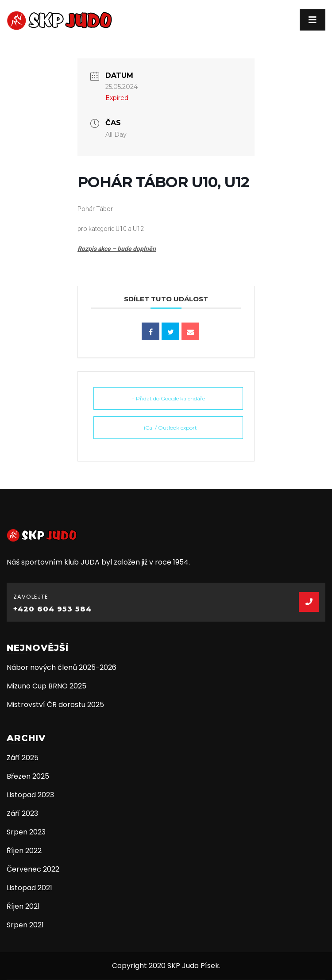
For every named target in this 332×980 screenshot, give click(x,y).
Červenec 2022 (33, 869)
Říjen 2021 (23, 906)
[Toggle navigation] (313, 20)
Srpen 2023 (26, 832)
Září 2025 (23, 758)
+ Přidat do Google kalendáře (168, 398)
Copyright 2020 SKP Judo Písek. (166, 966)
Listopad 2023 (30, 795)
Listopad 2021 (29, 888)
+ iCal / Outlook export (168, 428)
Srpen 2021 (25, 925)
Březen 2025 (28, 776)
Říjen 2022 (24, 851)
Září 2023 (22, 813)
